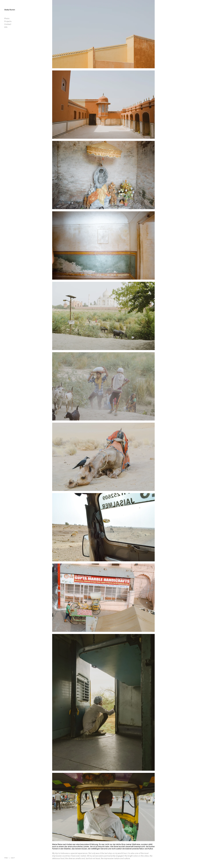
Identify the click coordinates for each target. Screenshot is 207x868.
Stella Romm (10, 10)
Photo (7, 19)
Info (6, 27)
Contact (8, 24)
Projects (8, 21)
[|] (9, 858)
